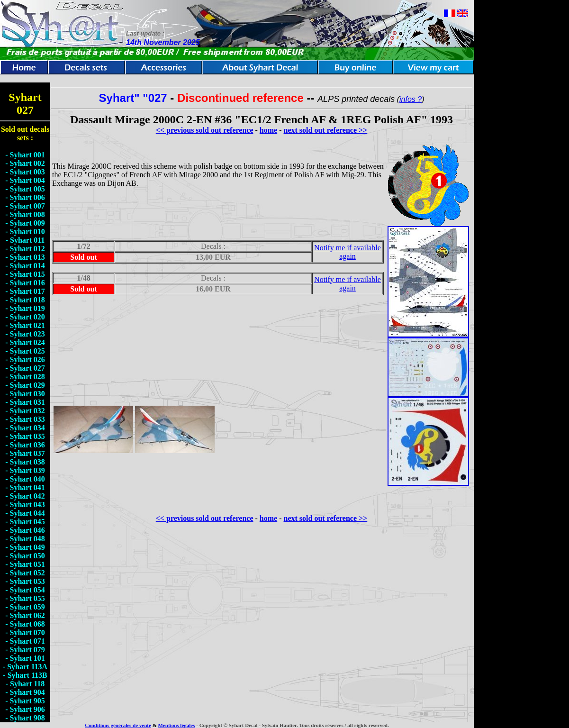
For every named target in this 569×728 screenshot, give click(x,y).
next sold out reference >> (326, 130)
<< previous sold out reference (205, 130)
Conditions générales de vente (118, 725)
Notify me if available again (348, 252)
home (268, 130)
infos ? (411, 99)
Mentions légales (177, 725)
